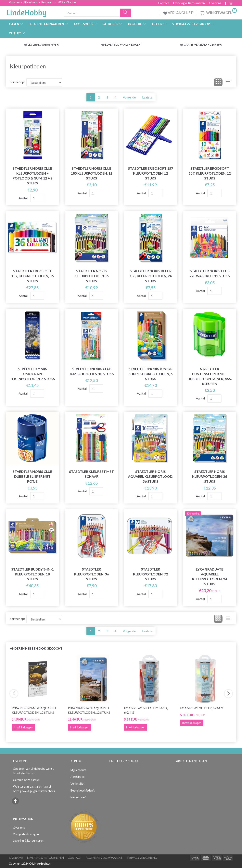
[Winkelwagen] (218, 12)
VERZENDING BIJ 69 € (208, 45)
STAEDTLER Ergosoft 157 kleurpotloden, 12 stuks (151, 173)
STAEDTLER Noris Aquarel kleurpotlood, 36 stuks (151, 476)
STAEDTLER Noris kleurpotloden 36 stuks (91, 276)
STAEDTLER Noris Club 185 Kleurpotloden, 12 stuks (92, 173)
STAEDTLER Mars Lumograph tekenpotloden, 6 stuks (32, 374)
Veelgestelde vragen (26, 834)
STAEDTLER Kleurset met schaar (91, 474)
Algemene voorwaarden (104, 858)
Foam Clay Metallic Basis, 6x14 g (146, 710)
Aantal (23, 198)
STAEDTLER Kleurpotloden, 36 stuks (91, 574)
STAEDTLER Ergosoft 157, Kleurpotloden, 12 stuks (210, 173)
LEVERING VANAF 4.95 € (43, 45)
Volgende (129, 97)
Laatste (147, 97)
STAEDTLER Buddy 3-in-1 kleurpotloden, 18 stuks (32, 574)
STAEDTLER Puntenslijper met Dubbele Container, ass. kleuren (210, 376)
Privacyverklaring (142, 858)
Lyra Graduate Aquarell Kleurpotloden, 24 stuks (210, 577)
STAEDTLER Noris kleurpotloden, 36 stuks (210, 476)
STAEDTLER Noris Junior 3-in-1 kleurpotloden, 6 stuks (151, 374)
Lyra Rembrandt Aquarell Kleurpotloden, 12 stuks (34, 710)
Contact (163, 3)
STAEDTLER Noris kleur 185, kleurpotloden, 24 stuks (151, 276)
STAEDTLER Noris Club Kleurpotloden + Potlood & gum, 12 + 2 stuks (32, 176)
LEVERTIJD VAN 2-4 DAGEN (123, 45)
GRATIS (189, 45)
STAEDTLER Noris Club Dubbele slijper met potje (32, 476)
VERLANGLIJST (178, 13)
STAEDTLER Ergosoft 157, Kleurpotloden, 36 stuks (32, 276)
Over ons (215, 3)
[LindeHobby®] (27, 12)
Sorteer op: (17, 82)
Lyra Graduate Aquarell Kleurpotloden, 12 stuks (89, 710)
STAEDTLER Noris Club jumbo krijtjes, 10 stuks (92, 371)
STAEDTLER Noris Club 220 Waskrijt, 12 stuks (210, 273)
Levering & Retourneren (189, 3)
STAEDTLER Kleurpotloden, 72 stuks (151, 574)
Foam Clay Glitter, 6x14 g (202, 708)
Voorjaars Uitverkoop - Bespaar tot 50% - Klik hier (43, 2)
